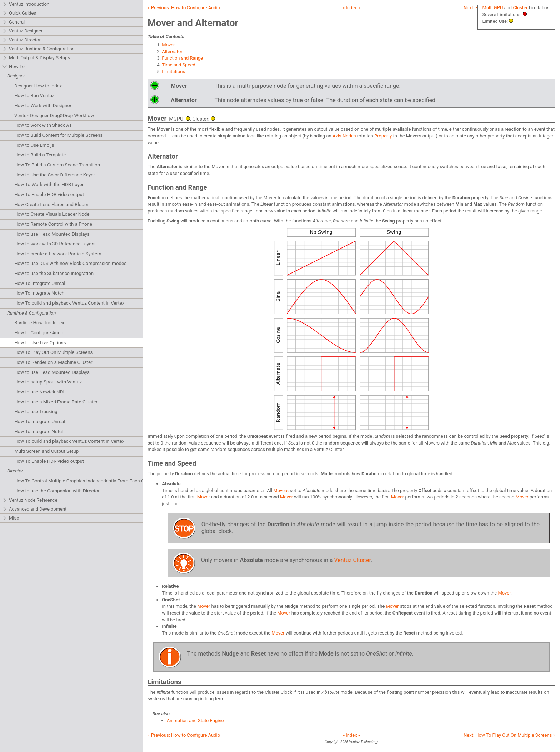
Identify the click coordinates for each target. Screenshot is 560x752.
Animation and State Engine (195, 720)
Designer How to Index (38, 86)
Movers (281, 490)
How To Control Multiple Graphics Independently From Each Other (83, 481)
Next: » (509, 735)
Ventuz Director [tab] (21, 40)
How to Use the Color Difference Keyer (55, 175)
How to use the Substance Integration (54, 273)
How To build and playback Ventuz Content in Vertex (69, 303)
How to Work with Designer (43, 106)
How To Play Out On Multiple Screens (53, 352)
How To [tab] (13, 67)
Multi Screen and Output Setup (46, 451)
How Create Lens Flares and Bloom (51, 204)
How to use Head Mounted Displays (52, 234)
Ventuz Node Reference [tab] (30, 500)
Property (383, 136)
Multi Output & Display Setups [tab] (36, 58)
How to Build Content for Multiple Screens (58, 135)
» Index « (351, 8)
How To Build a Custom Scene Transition (57, 165)
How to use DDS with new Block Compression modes (70, 263)
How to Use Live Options (40, 343)
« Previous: (184, 8)
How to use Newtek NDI (39, 392)
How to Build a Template (40, 155)
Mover (168, 45)
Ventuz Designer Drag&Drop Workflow (54, 116)
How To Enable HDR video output (49, 194)
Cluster (520, 8)
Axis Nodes (344, 136)
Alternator (172, 52)
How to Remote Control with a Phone (53, 224)
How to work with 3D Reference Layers (55, 244)
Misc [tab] (11, 518)
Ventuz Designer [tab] (22, 31)
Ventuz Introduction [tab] (26, 4)
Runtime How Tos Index (39, 323)
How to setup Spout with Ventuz (48, 382)
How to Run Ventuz (34, 96)
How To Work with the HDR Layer (49, 184)
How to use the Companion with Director (57, 491)
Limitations (173, 72)
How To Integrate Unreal (40, 283)
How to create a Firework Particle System (58, 254)
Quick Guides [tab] (19, 13)
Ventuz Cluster (352, 560)
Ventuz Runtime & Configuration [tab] (38, 49)
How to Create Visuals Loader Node (52, 214)
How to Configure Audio (39, 333)
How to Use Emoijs (34, 145)
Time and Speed (178, 65)
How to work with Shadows (43, 125)
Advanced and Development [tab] (34, 509)
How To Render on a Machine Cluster (53, 362)
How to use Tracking (36, 412)
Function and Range (182, 58)
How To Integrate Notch (39, 293)
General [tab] (13, 22)
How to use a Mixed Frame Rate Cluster (56, 402)
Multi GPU (493, 8)
